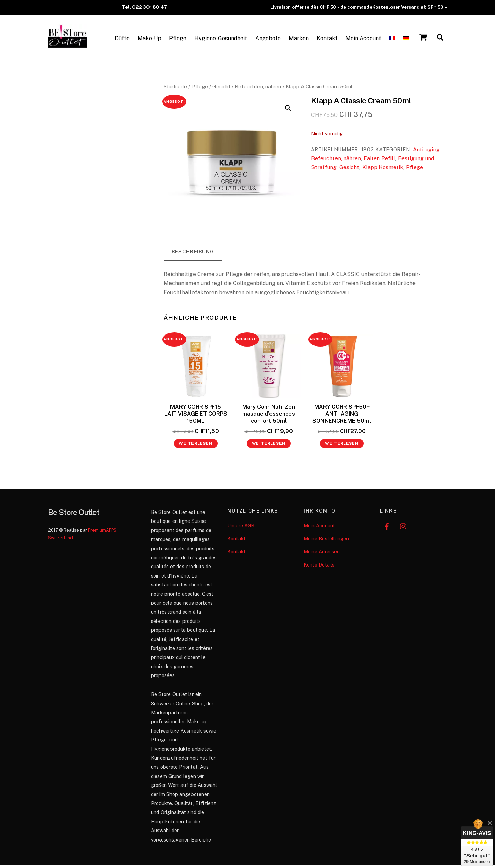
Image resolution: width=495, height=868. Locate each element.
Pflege (178, 40)
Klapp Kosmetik (383, 170)
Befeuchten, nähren (258, 90)
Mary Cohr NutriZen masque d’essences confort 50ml (269, 417)
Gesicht (221, 90)
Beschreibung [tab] (193, 254)
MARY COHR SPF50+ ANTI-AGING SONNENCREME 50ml (342, 417)
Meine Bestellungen (326, 541)
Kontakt (327, 40)
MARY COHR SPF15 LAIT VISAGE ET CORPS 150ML (196, 417)
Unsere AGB (241, 528)
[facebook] (387, 528)
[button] (288, 111)
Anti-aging (426, 152)
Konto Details (319, 567)
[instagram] (404, 528)
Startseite (175, 90)
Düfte (122, 40)
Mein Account (363, 40)
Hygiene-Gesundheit (221, 40)
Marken (299, 40)
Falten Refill (379, 161)
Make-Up (149, 40)
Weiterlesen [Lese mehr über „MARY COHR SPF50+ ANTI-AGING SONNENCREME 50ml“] (342, 447)
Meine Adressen (322, 554)
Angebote (268, 40)
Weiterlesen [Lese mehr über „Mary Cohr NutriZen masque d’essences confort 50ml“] (269, 447)
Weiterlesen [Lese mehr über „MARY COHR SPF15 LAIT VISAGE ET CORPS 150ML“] (196, 447)
